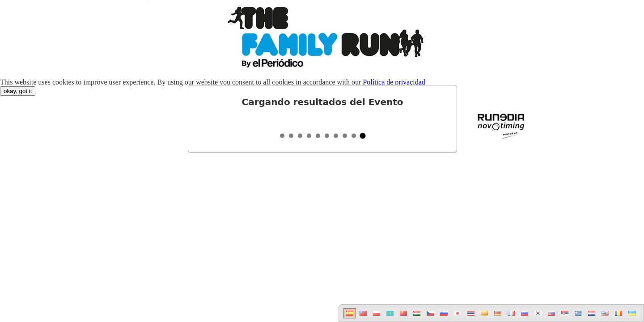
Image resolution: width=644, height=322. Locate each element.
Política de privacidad (394, 82)
